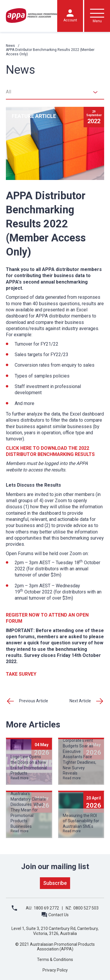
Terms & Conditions (55, 960)
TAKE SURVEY (21, 674)
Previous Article (34, 701)
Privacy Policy (55, 970)
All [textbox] (9, 92)
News (10, 46)
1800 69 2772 (46, 908)
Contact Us (59, 915)
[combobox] (55, 92)
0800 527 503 (86, 908)
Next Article (80, 701)
